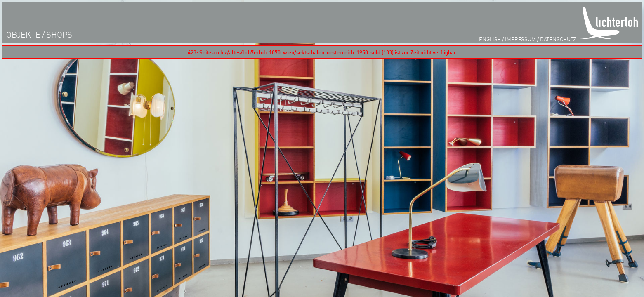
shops (59, 34)
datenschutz (558, 39)
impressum (520, 39)
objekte (23, 34)
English (490, 39)
